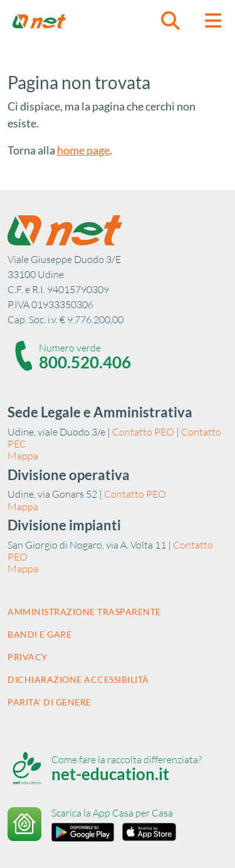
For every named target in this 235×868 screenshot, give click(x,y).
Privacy (28, 657)
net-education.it (110, 774)
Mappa (23, 456)
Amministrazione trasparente (84, 612)
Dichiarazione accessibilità (78, 679)
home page (83, 150)
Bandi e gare (39, 634)
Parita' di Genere (50, 702)
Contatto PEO (143, 432)
